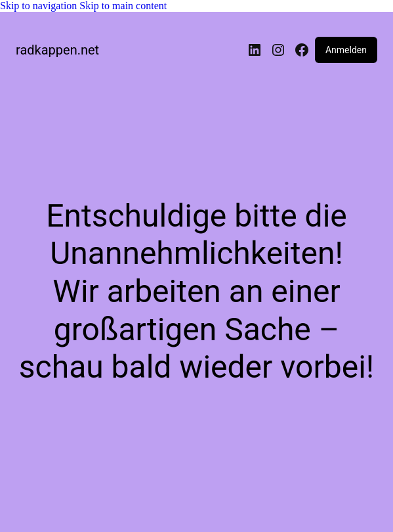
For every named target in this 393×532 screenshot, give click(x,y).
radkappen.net (57, 50)
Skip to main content (123, 6)
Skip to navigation (40, 6)
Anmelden (346, 50)
